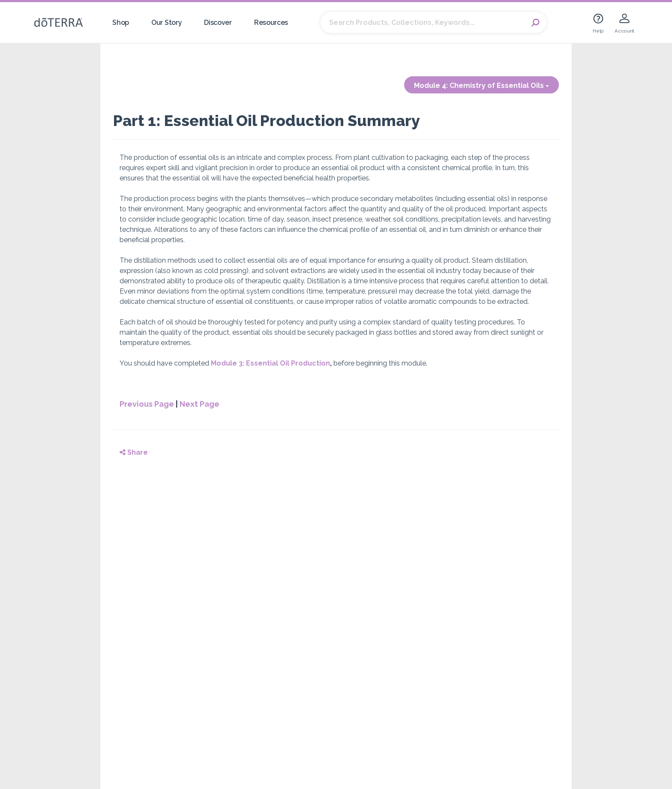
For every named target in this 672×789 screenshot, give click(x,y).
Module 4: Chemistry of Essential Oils (481, 85)
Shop (121, 22)
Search (536, 23)
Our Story (166, 22)
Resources (271, 22)
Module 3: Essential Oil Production (270, 363)
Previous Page (147, 404)
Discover (218, 22)
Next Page (199, 404)
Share (134, 452)
